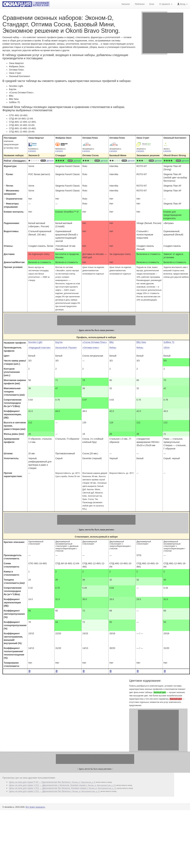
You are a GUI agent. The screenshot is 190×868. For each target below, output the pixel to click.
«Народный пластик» (39, 348)
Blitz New (141, 342)
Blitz (111, 342)
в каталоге (32, 151)
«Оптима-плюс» (91, 348)
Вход (182, 4)
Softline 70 (169, 342)
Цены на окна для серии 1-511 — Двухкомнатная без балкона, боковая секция (63, 788)
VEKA (167, 348)
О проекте (166, 4)
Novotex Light (35, 342)
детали (50, 161)
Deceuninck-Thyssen (66, 348)
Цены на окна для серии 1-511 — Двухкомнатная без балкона (55, 791)
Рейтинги (140, 4)
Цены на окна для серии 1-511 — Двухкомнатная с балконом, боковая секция (62, 785)
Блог (152, 4)
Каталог (126, 4)
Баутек (59, 342)
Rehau (113, 348)
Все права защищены (35, 807)
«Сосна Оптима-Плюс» (95, 342)
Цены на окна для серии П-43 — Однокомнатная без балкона (52, 782)
